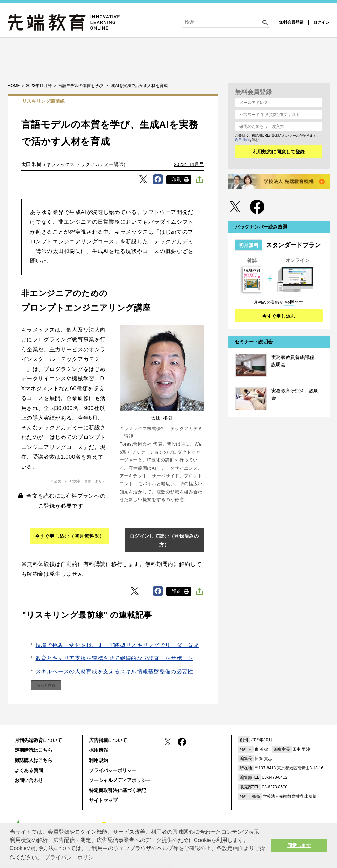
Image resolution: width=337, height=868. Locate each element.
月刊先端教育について (38, 740)
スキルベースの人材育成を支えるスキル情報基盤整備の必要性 (114, 672)
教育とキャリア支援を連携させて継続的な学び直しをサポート (114, 658)
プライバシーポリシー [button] (72, 857)
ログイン (321, 22)
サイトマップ (103, 800)
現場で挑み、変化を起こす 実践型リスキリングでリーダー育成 (117, 645)
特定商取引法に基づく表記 (118, 790)
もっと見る (46, 685)
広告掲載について (108, 740)
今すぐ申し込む (279, 316)
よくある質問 (29, 770)
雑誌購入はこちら (34, 760)
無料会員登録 (291, 22)
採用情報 (99, 750)
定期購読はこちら (34, 750)
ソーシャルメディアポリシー (120, 780)
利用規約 (242, 140)
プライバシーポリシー (113, 770)
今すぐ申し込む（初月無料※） (70, 536)
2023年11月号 (189, 164)
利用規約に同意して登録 (279, 152)
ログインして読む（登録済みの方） (164, 540)
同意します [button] (299, 845)
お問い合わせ (29, 780)
